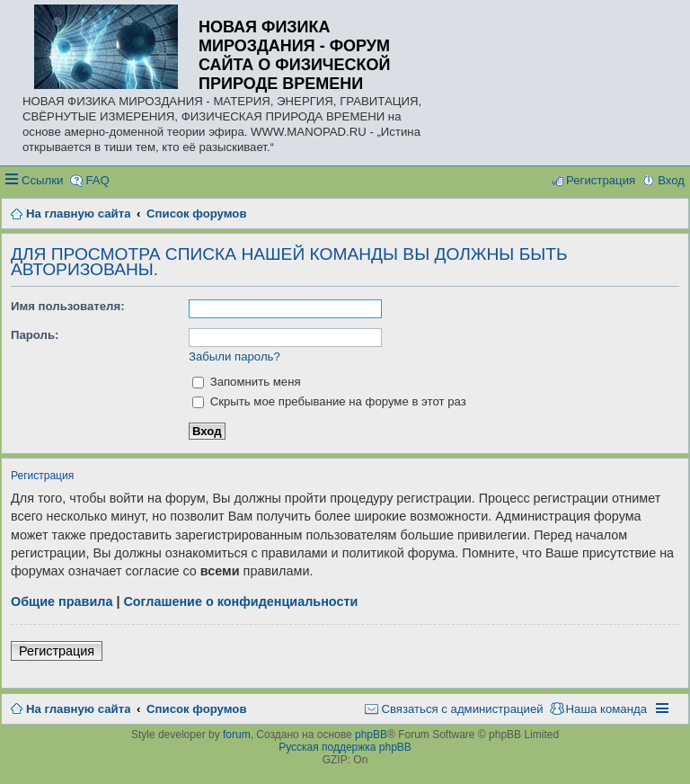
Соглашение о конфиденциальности (240, 601)
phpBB (371, 735)
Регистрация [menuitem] (601, 180)
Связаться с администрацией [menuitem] (462, 709)
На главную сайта (78, 709)
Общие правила (62, 601)
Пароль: (35, 335)
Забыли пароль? (234, 356)
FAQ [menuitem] (97, 180)
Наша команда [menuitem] (606, 709)
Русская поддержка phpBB (345, 747)
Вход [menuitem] (671, 180)
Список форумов (196, 709)
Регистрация (57, 651)
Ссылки (42, 180)
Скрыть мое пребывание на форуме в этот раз (329, 401)
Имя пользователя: (68, 306)
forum (237, 735)
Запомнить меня (247, 382)
